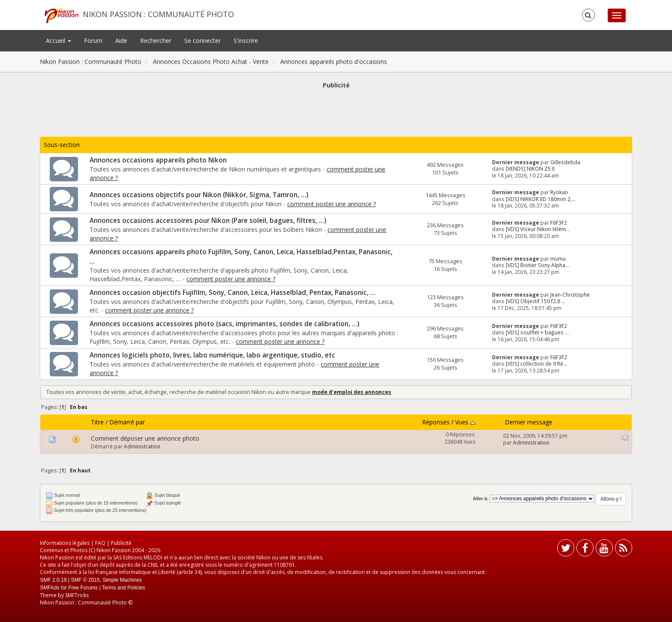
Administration (142, 446)
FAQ (100, 543)
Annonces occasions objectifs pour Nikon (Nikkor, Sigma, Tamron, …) (199, 195)
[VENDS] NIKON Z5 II (530, 168)
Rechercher (156, 41)
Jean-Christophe (570, 294)
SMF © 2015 (85, 580)
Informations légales (65, 543)
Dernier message (529, 422)
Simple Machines (122, 580)
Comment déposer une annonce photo (145, 438)
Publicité (121, 543)
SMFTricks (77, 595)
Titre (97, 422)
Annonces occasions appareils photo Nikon (158, 160)
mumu (558, 258)
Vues (465, 422)
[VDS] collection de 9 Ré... (536, 364)
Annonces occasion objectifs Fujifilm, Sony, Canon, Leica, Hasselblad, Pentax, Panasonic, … (232, 293)
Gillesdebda (565, 162)
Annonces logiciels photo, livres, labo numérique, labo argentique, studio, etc (212, 355)
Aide (121, 41)
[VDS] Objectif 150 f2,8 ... (535, 301)
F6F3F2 (559, 222)
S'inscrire (246, 41)
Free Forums (83, 588)
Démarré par (127, 422)
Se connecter (202, 41)
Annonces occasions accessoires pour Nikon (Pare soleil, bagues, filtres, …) (208, 221)
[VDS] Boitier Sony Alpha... (537, 265)
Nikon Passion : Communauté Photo (158, 14)
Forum (93, 41)
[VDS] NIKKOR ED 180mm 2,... (541, 199)
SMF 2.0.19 (53, 580)
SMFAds (49, 588)
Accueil (58, 41)
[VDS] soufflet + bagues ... (537, 332)
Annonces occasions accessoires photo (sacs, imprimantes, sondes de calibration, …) (224, 324)
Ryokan (559, 192)
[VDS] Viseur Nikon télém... (538, 229)
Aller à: (480, 499)
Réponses (436, 422)
